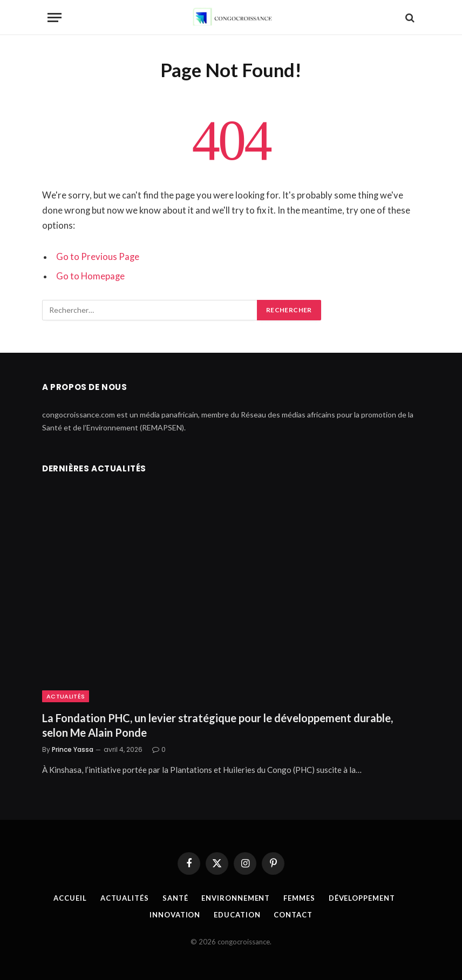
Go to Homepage (90, 276)
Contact (293, 915)
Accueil (70, 898)
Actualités (66, 696)
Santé (175, 898)
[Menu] (55, 18)
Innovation (175, 915)
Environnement (236, 898)
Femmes (299, 898)
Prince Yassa (73, 749)
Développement (362, 898)
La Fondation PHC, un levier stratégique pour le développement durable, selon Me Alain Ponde (218, 725)
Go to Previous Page (98, 257)
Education (237, 915)
